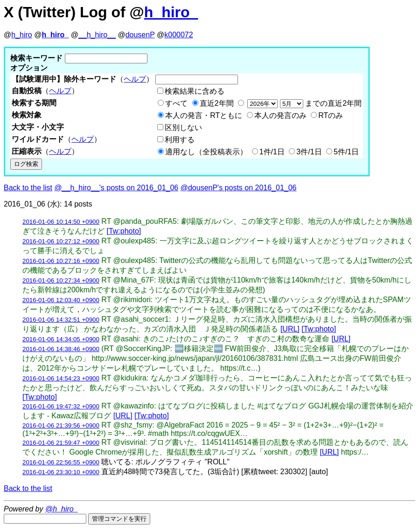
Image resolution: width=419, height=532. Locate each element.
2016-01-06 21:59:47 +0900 (61, 443)
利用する (180, 140)
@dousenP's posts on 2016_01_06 (239, 188)
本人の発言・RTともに (204, 115)
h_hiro (21, 35)
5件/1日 (346, 152)
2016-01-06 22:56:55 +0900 (61, 462)
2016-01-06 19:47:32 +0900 (61, 406)
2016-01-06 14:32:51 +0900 (61, 320)
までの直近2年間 (304, 103)
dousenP (140, 35)
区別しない (183, 128)
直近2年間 (217, 103)
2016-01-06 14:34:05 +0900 (61, 339)
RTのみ (331, 115)
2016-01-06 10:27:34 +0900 (61, 280)
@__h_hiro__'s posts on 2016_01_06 (117, 188)
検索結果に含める (195, 91)
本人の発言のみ (280, 115)
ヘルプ (135, 79)
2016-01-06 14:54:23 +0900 (61, 378)
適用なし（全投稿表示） (206, 152)
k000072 (178, 35)
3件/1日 (309, 152)
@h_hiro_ (62, 509)
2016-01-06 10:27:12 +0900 (61, 241)
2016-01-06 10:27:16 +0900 (61, 261)
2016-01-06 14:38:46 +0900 (61, 349)
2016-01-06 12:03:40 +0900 (61, 300)
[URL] (290, 329)
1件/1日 (272, 152)
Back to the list (28, 188)
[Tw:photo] (124, 231)
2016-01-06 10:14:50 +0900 (61, 222)
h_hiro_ (171, 12)
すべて (176, 103)
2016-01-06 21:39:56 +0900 (61, 425)
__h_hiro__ (97, 35)
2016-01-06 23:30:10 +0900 (61, 472)
